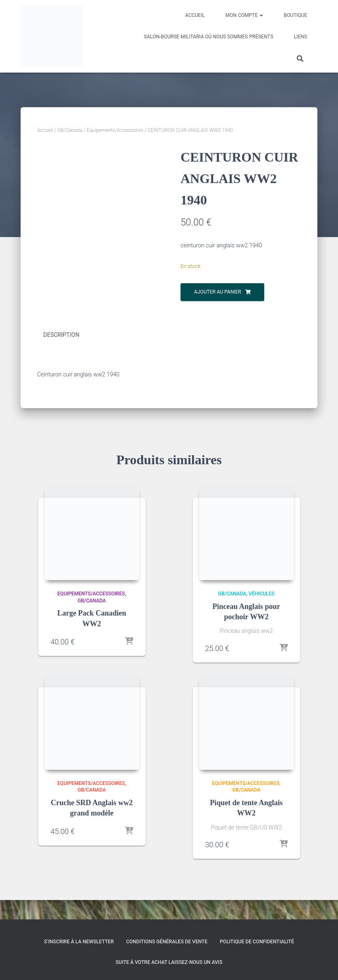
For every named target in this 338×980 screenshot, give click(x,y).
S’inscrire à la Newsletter (79, 942)
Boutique (295, 15)
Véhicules (262, 613)
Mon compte (244, 15)
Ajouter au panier (218, 292)
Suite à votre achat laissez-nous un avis (169, 962)
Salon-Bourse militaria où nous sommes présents (209, 37)
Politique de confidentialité (257, 942)
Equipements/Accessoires (115, 130)
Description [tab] (61, 355)
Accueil (195, 15)
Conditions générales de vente (167, 942)
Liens (300, 37)
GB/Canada (70, 130)
